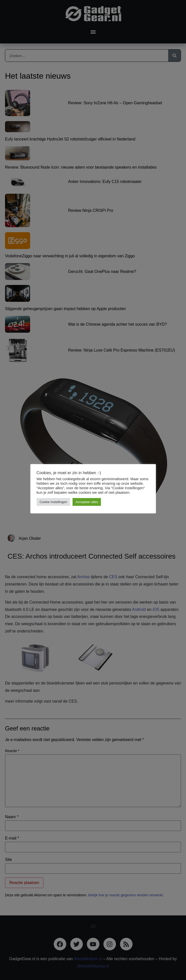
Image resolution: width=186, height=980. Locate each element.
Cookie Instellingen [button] (53, 502)
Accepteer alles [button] (87, 502)
